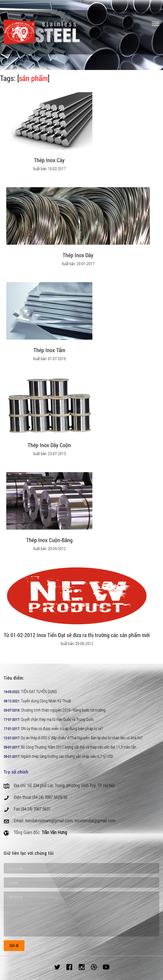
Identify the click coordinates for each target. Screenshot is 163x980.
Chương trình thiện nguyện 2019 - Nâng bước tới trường (63, 710)
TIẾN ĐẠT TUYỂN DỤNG (39, 691)
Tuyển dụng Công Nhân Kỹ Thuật (46, 701)
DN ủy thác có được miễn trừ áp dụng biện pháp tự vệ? (62, 728)
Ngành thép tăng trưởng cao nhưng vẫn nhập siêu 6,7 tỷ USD (67, 756)
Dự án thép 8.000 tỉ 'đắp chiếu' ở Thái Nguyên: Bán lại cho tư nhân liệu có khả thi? (82, 738)
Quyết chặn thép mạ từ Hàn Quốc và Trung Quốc (57, 719)
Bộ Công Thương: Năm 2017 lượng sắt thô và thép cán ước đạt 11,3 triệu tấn (79, 747)
